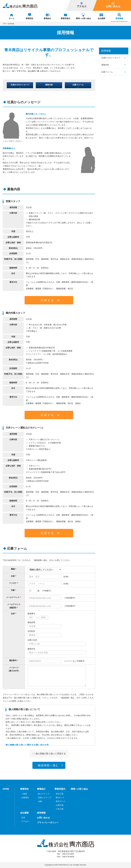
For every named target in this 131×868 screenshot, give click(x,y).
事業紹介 (41, 789)
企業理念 (25, 798)
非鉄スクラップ (45, 798)
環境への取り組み (79, 789)
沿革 (23, 818)
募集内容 (105, 65)
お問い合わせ (43, 818)
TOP (4, 24)
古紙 (40, 801)
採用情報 (106, 51)
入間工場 (60, 805)
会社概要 (24, 813)
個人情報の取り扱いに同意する (51, 754)
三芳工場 (60, 809)
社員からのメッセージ (111, 58)
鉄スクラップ (44, 794)
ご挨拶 (24, 794)
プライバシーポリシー (48, 823)
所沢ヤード (61, 801)
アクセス (25, 821)
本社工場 (60, 794)
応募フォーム (107, 72)
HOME (6, 789)
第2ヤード (60, 798)
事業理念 (24, 789)
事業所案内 (60, 789)
